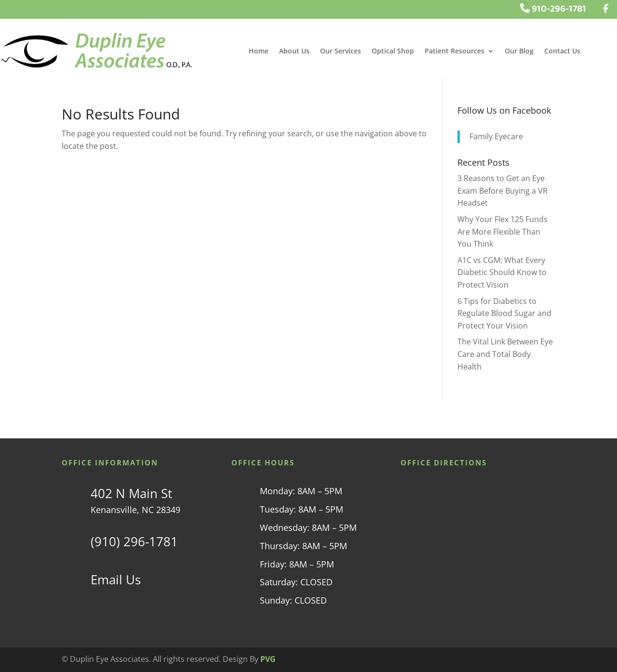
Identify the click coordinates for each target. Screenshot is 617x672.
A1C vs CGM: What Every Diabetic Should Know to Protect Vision (502, 272)
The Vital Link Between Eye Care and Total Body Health (505, 354)
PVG (268, 659)
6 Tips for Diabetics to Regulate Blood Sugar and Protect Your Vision (504, 313)
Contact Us (562, 52)
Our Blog (519, 52)
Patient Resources (455, 52)
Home (259, 52)
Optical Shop (393, 52)
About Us (294, 52)
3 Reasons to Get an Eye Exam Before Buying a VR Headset (503, 191)
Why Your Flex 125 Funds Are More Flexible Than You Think (503, 231)
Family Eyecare (496, 136)
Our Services (341, 52)
